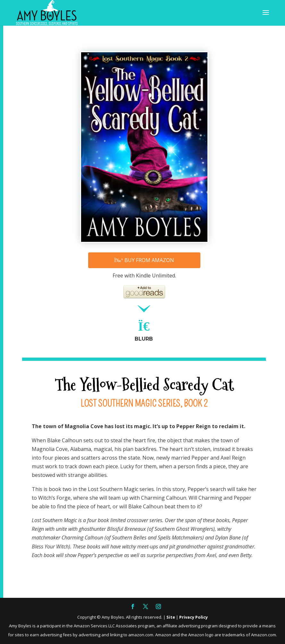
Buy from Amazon (144, 260)
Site (171, 617)
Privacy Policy (193, 617)
